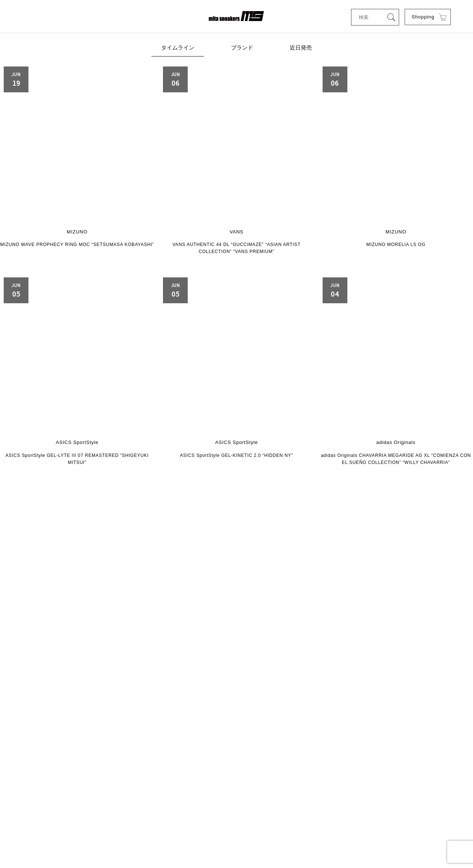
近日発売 (299, 49)
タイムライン (179, 49)
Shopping (423, 17)
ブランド (242, 49)
